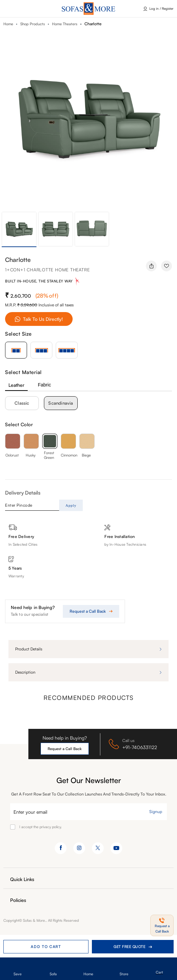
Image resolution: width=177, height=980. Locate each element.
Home (8, 24)
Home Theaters (65, 24)
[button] (162, 925)
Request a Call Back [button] (65, 749)
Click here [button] (17, 9)
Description (25, 672)
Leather (16, 385)
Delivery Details (23, 493)
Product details (29, 649)
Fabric (44, 385)
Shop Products (33, 24)
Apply (71, 505)
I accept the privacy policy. (41, 827)
